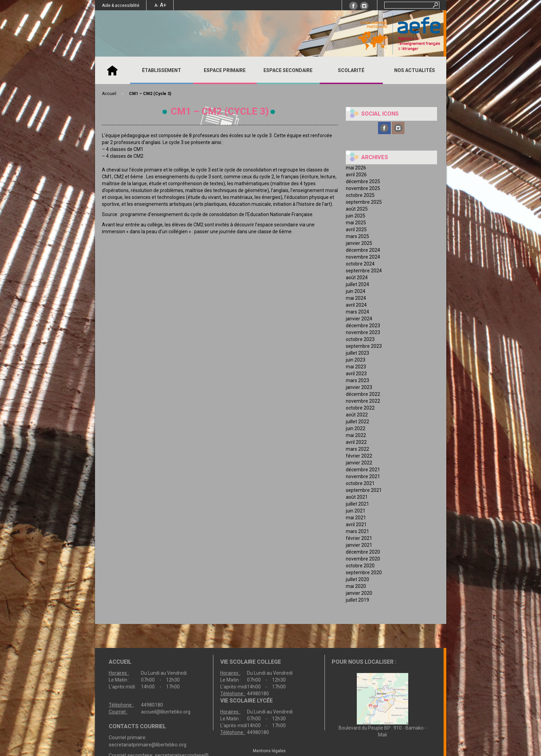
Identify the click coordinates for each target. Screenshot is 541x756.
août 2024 (357, 277)
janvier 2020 (359, 593)
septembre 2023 (364, 346)
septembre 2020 (364, 572)
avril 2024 (356, 305)
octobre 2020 (360, 566)
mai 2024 (356, 298)
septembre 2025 (364, 202)
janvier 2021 (359, 545)
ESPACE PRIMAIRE (225, 70)
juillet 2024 (357, 284)
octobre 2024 (360, 264)
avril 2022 (356, 442)
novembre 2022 (363, 401)
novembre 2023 (363, 332)
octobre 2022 (360, 408)
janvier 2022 (359, 463)
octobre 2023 (360, 339)
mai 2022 (356, 435)
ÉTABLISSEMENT (162, 70)
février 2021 (359, 538)
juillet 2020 (357, 579)
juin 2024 (356, 291)
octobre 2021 (360, 483)
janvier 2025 (359, 243)
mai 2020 (356, 586)
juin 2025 (356, 216)
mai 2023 (356, 367)
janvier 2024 (359, 319)
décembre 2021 (363, 470)
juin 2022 (356, 428)
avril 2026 (356, 175)
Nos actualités (415, 70)
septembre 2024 (364, 271)
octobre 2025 (360, 195)
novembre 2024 (363, 257)
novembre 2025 (363, 188)
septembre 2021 (364, 490)
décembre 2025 (363, 181)
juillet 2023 (357, 353)
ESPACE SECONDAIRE (288, 70)
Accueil (113, 70)
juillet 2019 (357, 600)
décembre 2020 (363, 552)
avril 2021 (356, 524)
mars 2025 (357, 236)
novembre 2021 (363, 476)
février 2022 (359, 456)
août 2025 (357, 209)
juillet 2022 (357, 422)
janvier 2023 (359, 387)
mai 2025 (356, 223)
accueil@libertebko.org (166, 712)
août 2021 (357, 497)
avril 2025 (356, 229)
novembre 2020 (363, 559)
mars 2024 (357, 312)
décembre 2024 (363, 250)
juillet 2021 (357, 504)
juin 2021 (356, 511)
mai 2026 (356, 168)
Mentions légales (269, 751)
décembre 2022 (363, 394)
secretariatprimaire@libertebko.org (148, 745)
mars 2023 (357, 380)
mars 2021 (357, 531)
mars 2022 (357, 449)
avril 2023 (356, 374)
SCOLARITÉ (351, 70)
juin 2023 (356, 360)
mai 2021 (356, 518)
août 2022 (357, 415)
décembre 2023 (363, 326)
